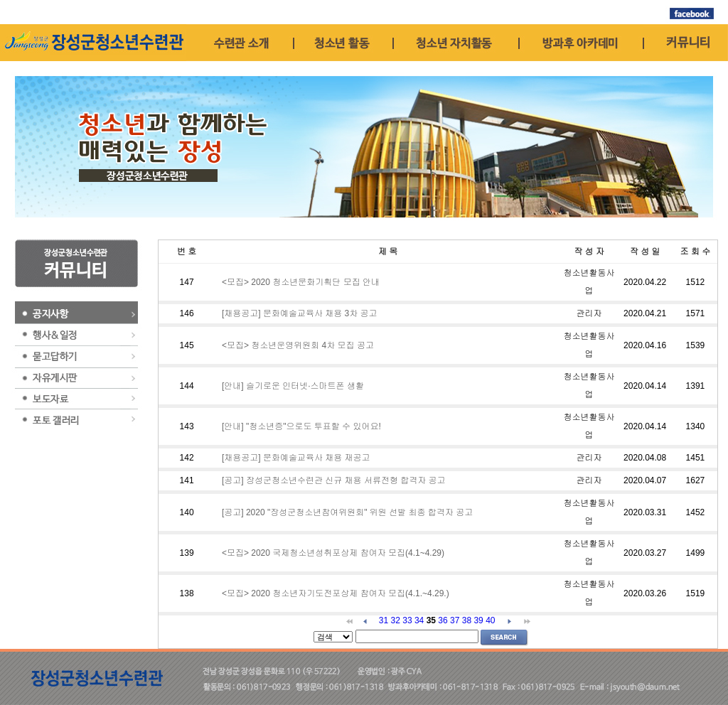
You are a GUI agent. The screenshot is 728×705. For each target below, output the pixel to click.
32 (396, 620)
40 (490, 620)
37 (455, 620)
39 (478, 620)
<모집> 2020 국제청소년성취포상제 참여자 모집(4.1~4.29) (333, 553)
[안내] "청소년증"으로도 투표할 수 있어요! (301, 426)
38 (467, 620)
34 (419, 620)
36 (443, 620)
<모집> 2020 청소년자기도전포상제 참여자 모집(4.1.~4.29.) (336, 593)
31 (384, 620)
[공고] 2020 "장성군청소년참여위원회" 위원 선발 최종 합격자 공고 (347, 512)
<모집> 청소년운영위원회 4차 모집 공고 (298, 345)
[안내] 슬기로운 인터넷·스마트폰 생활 (293, 386)
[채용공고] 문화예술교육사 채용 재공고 (296, 458)
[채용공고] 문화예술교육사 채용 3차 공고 (300, 313)
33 (407, 620)
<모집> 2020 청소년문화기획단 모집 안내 (301, 282)
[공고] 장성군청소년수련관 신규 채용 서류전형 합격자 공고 (334, 480)
